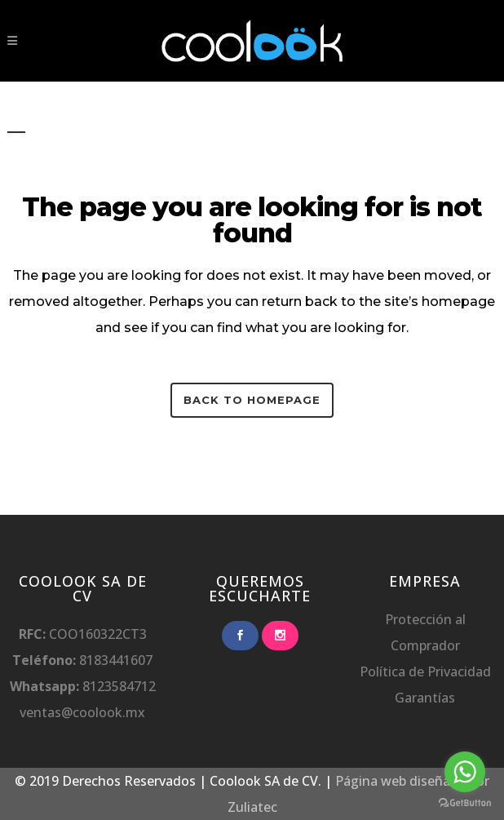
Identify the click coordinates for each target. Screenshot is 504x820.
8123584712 (117, 686)
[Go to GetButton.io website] (465, 803)
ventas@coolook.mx (82, 712)
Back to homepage (252, 400)
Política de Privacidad (425, 672)
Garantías (425, 698)
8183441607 (116, 660)
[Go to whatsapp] (465, 772)
